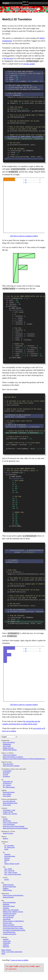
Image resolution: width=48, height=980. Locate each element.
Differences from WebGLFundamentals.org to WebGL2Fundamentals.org (24, 759)
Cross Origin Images (9, 824)
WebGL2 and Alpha (9, 915)
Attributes (6, 939)
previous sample (29, 64)
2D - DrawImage (9, 845)
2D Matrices (6, 776)
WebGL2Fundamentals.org (24, 9)
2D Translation (7, 771)
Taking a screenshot (9, 925)
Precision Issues (7, 923)
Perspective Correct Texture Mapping (14, 826)
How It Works (7, 746)
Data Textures (7, 821)
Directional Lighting (9, 792)
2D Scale (5, 774)
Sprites (6, 849)
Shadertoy (6, 888)
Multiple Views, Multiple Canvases (13, 912)
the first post (8, 58)
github (3, 954)
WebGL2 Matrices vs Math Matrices (13, 921)
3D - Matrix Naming (9, 787)
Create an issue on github (19, 960)
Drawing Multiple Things (10, 803)
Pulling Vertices (7, 890)
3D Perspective (7, 783)
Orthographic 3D (8, 782)
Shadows (5, 838)
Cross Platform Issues (9, 932)
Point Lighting (7, 794)
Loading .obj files (8, 812)
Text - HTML (8, 869)
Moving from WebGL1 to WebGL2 (13, 757)
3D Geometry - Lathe (9, 810)
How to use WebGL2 (9, 742)
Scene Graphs (7, 805)
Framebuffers (7, 943)
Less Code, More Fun (9, 801)
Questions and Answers (10, 934)
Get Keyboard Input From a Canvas (13, 928)
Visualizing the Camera (10, 913)
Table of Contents (25, 3)
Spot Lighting (7, 796)
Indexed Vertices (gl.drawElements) (13, 895)
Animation (6, 908)
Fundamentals (7, 744)
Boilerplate (6, 904)
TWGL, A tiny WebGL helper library (12, 952)
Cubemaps (7, 854)
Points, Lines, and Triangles (11, 910)
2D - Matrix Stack (9, 847)
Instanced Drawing (8, 897)
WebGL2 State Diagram (10, 750)
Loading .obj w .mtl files (10, 814)
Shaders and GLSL (8, 748)
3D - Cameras (7, 785)
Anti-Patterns (7, 919)
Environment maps (10, 856)
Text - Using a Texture (11, 872)
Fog (5, 862)
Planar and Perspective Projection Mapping (15, 828)
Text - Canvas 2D (9, 871)
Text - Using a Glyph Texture (13, 874)
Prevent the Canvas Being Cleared (13, 926)
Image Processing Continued (11, 766)
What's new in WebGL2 (10, 755)
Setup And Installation (9, 902)
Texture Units (7, 941)
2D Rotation (6, 773)
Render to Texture (8, 833)
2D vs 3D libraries (8, 917)
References (6, 946)
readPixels (6, 945)
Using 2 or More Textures (10, 823)
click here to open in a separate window (24, 236)
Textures (5, 819)
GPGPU (7, 879)
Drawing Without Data (9, 887)
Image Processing (8, 764)
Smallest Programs (8, 885)
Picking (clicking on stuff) (12, 864)
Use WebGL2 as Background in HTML (14, 930)
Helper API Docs (6, 950)
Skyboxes (7, 858)
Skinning (7, 860)
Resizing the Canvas (9, 906)
